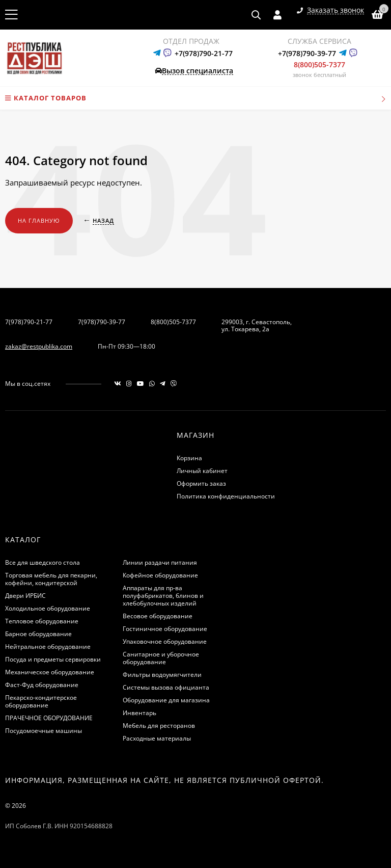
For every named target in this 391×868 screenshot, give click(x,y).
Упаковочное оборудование (165, 641)
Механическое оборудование (50, 672)
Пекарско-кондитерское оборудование (41, 701)
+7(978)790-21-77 (204, 53)
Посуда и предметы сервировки (53, 659)
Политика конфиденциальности (226, 496)
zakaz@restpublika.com (39, 346)
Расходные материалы (157, 738)
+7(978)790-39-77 (307, 53)
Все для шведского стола (43, 562)
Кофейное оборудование (160, 575)
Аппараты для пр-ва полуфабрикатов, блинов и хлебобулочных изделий (163, 596)
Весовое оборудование (158, 616)
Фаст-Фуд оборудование (42, 685)
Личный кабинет (202, 471)
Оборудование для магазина (166, 700)
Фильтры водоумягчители (162, 675)
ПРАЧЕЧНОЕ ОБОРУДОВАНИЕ (49, 718)
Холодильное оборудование (48, 608)
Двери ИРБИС (25, 596)
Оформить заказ (201, 483)
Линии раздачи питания (160, 562)
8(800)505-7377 (319, 64)
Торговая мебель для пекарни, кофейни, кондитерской (51, 579)
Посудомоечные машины (44, 731)
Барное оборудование (38, 634)
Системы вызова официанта (166, 687)
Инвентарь (139, 713)
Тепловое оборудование (42, 621)
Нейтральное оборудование (48, 647)
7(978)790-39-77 (102, 322)
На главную (39, 220)
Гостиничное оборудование (165, 629)
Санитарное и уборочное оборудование (161, 658)
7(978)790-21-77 (29, 322)
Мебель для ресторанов (159, 726)
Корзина (189, 458)
